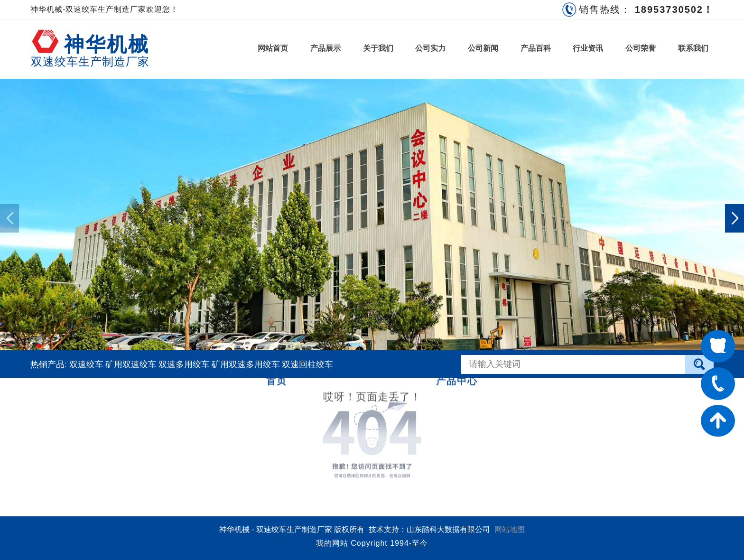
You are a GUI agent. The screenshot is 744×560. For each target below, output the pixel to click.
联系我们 (693, 48)
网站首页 (273, 48)
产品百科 (536, 48)
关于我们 (378, 48)
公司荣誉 (641, 48)
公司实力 (430, 48)
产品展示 (325, 48)
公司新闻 (483, 48)
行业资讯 (588, 48)
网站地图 (510, 529)
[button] (735, 218)
